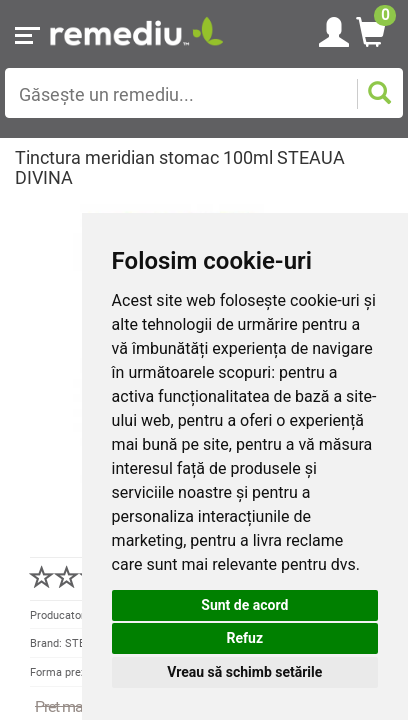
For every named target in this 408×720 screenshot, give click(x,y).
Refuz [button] (245, 638)
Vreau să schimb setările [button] (244, 672)
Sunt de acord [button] (244, 605)
